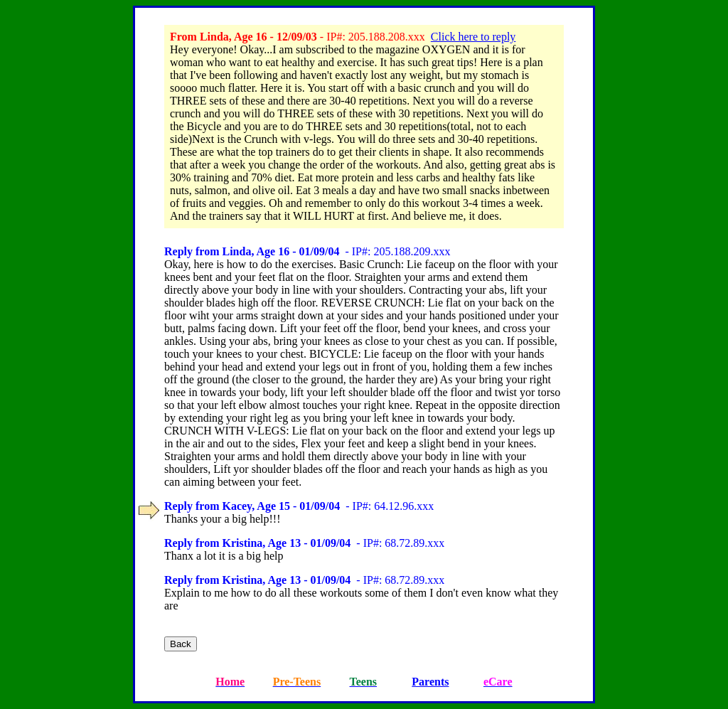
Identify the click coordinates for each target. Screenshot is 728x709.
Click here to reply (473, 37)
